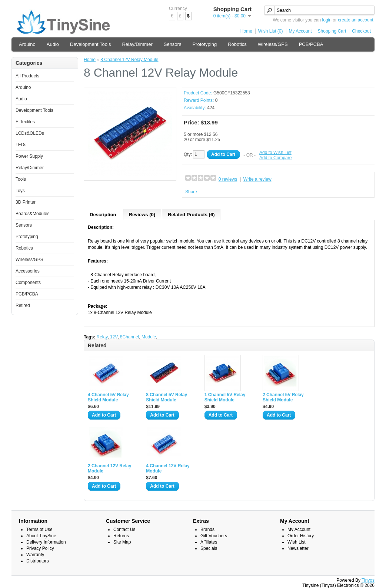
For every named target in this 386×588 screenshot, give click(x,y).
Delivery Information (46, 542)
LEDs (21, 145)
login (327, 20)
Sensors (173, 44)
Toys (20, 191)
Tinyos (368, 580)
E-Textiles (25, 122)
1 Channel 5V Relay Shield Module (225, 397)
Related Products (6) (191, 215)
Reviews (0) (142, 215)
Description (103, 215)
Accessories (28, 271)
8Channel (129, 337)
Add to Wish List (275, 153)
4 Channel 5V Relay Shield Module (108, 397)
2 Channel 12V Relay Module (109, 468)
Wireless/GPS (273, 44)
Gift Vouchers (214, 536)
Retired (23, 305)
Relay (102, 337)
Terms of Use (39, 529)
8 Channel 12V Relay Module (129, 60)
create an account (355, 20)
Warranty (35, 555)
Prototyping (204, 44)
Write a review (257, 179)
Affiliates (209, 542)
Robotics (237, 44)
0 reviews (228, 179)
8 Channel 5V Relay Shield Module (167, 397)
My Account (300, 31)
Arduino (27, 44)
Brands (207, 529)
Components (28, 283)
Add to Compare (275, 158)
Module (149, 337)
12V (114, 337)
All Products (27, 76)
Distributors (38, 561)
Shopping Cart (332, 31)
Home (246, 31)
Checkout (361, 31)
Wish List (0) (271, 31)
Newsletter (298, 548)
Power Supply (29, 156)
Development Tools (90, 44)
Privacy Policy (40, 548)
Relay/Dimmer (137, 44)
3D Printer (26, 202)
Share (191, 192)
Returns (121, 536)
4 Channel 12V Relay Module (168, 468)
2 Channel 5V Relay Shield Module (283, 397)
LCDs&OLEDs (30, 133)
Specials (209, 548)
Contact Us (124, 529)
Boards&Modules (32, 214)
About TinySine (41, 536)
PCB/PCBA (311, 44)
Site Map (122, 542)
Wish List (297, 542)
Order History (301, 536)
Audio (53, 44)
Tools (21, 179)
